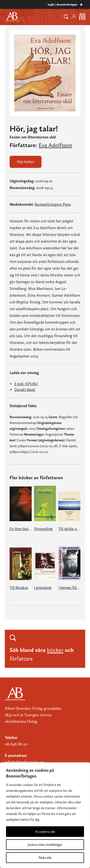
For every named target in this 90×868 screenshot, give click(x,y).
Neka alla (45, 858)
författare (21, 659)
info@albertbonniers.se (24, 762)
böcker (55, 650)
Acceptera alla (45, 832)
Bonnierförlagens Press (53, 204)
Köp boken (26, 162)
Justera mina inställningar (45, 845)
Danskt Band (25, 390)
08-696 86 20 (16, 744)
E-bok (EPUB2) (26, 384)
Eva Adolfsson (55, 145)
